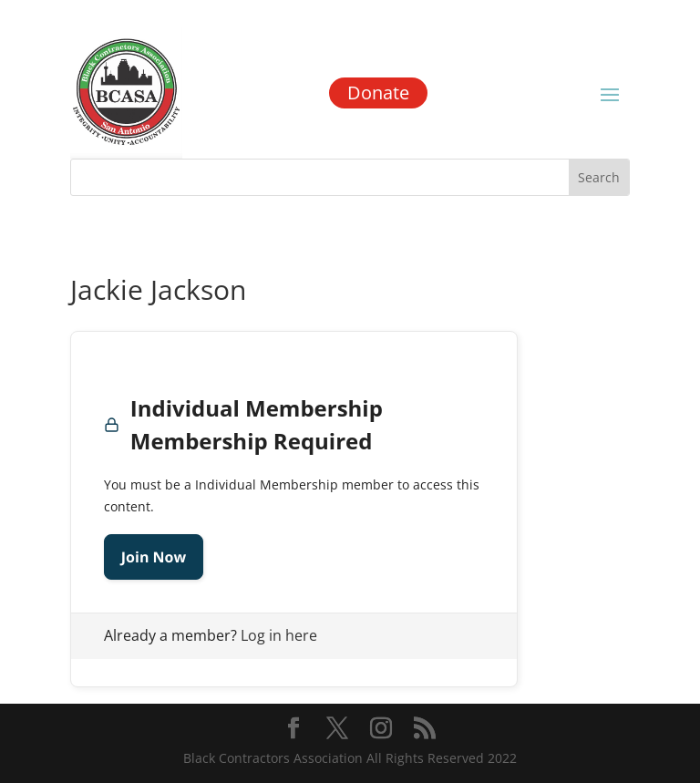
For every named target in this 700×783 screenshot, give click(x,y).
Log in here (279, 635)
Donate (378, 93)
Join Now (154, 557)
